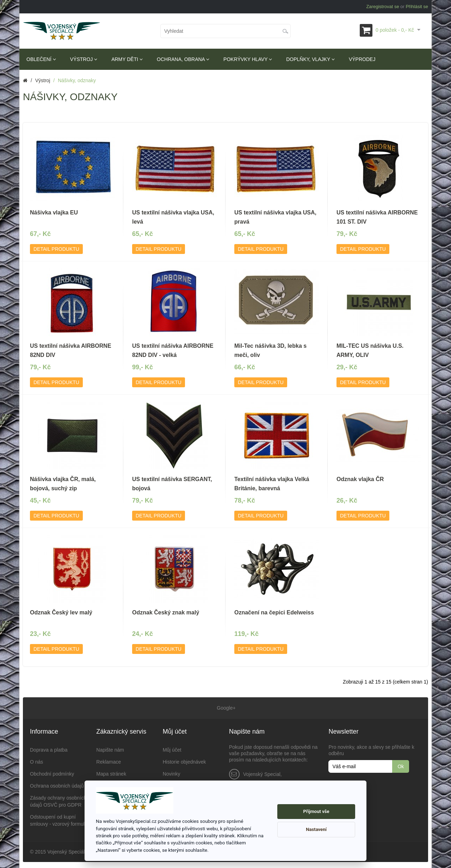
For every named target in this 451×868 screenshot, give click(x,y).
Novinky (172, 773)
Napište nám (110, 749)
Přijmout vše (316, 811)
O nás (36, 761)
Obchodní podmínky (52, 773)
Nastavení (316, 829)
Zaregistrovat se (382, 7)
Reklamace (109, 761)
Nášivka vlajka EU (54, 213)
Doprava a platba (49, 749)
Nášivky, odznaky (77, 80)
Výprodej (362, 59)
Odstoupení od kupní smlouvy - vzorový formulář (59, 819)
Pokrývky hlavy (248, 59)
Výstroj (84, 59)
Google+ (225, 708)
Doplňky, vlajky (310, 59)
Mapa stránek (111, 773)
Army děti (127, 59)
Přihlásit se (417, 7)
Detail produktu (56, 249)
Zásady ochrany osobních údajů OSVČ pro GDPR (58, 800)
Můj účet (172, 749)
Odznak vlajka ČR (360, 479)
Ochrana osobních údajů (57, 785)
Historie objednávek (184, 761)
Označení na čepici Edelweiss (274, 612)
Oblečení (41, 59)
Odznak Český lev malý (61, 612)
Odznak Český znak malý (166, 612)
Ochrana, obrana (183, 59)
